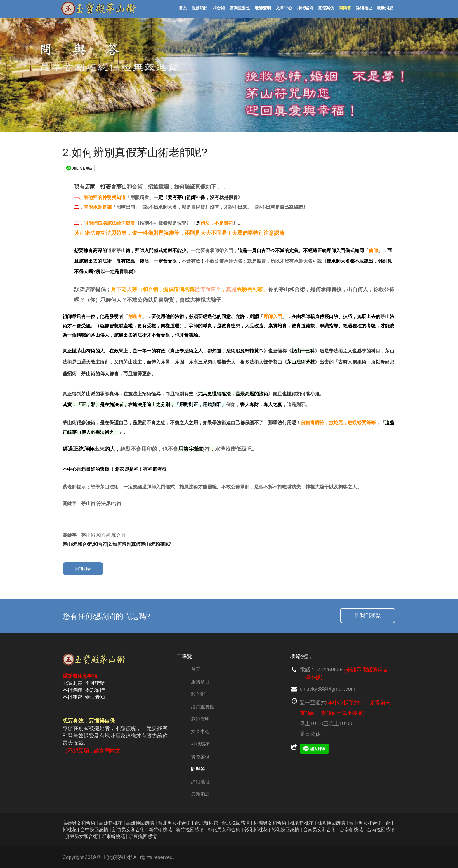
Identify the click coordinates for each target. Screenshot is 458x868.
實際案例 (200, 757)
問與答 (198, 769)
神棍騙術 (200, 744)
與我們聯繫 (368, 615)
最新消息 (200, 794)
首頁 (196, 669)
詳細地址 (200, 782)
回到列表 (83, 569)
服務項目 (200, 682)
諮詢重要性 (203, 707)
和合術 (198, 694)
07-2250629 (329, 670)
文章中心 (200, 732)
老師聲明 (200, 719)
